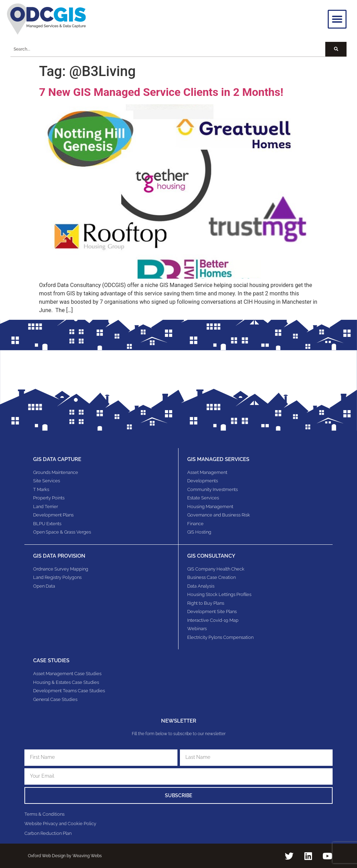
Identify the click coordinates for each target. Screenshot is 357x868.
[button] (337, 19)
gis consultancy (211, 556)
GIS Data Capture (57, 459)
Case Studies (51, 661)
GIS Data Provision (59, 556)
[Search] (336, 49)
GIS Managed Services (218, 459)
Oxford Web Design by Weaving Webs (65, 856)
